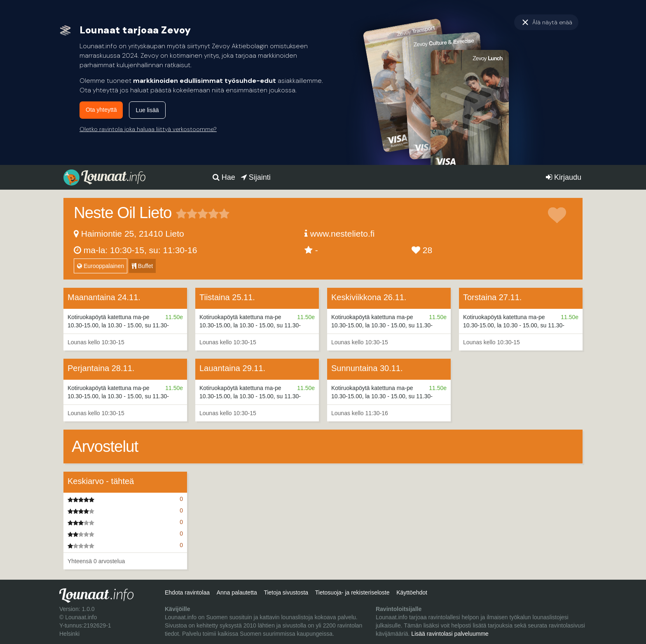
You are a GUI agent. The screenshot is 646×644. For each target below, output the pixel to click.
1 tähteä (181, 214)
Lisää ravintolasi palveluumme (450, 634)
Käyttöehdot (412, 592)
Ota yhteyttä (101, 110)
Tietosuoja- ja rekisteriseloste (352, 592)
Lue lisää (147, 110)
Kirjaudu (564, 177)
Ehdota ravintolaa (187, 592)
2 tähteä (187, 214)
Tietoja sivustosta (286, 592)
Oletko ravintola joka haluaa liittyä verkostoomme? (148, 129)
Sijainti (256, 177)
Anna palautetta (237, 592)
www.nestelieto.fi (342, 234)
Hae (224, 177)
